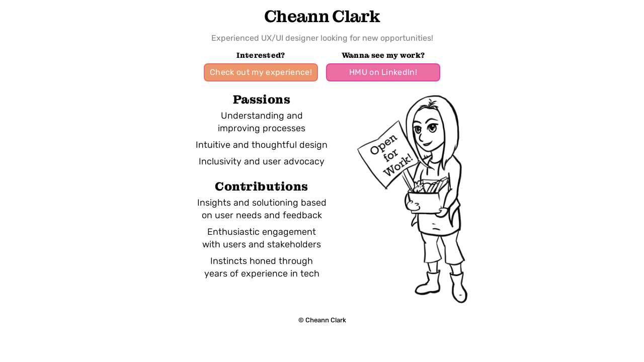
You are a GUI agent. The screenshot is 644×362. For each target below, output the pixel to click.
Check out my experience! (261, 72)
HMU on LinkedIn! (383, 72)
